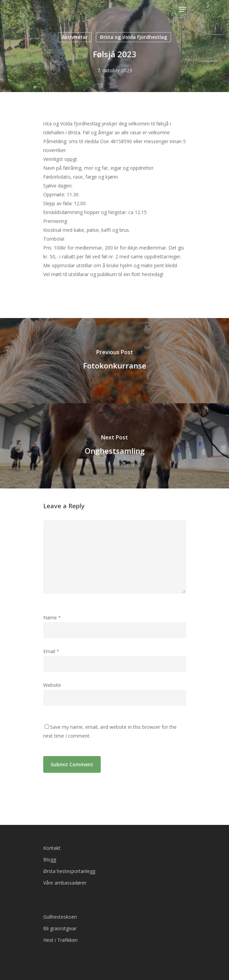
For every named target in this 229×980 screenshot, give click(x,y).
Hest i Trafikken (60, 940)
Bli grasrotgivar (60, 928)
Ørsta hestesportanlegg (69, 871)
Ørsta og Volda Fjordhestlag (133, 37)
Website (52, 685)
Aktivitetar (75, 37)
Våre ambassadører (65, 883)
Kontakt (52, 848)
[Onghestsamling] (114, 446)
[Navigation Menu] (182, 9)
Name (52, 617)
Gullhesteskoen (60, 917)
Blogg (50, 860)
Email (51, 651)
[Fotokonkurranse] (114, 361)
